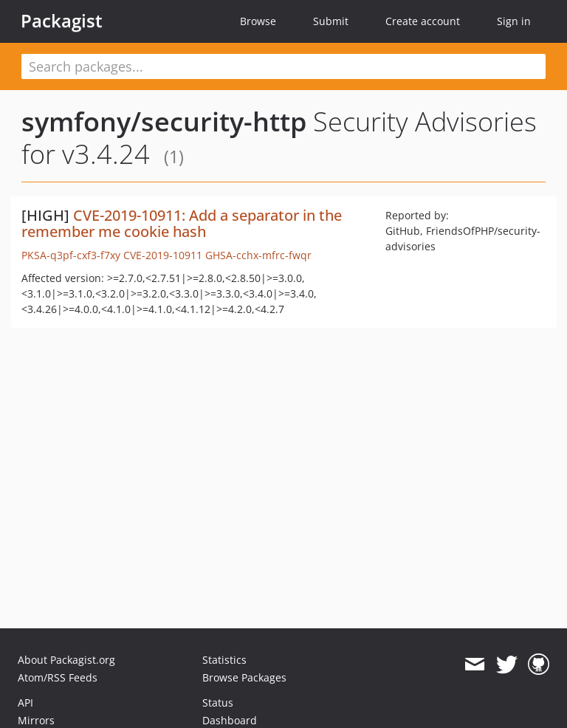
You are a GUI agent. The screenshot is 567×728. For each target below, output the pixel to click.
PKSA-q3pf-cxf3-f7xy (71, 255)
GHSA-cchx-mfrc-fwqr (258, 255)
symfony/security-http (164, 121)
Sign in (514, 21)
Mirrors (36, 720)
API (25, 703)
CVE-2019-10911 (163, 255)
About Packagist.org (66, 660)
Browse (258, 21)
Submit (331, 21)
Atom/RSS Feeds (58, 677)
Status (218, 703)
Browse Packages (244, 677)
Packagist (62, 21)
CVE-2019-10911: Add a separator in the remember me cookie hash (182, 223)
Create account (423, 21)
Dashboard (230, 720)
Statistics (224, 660)
